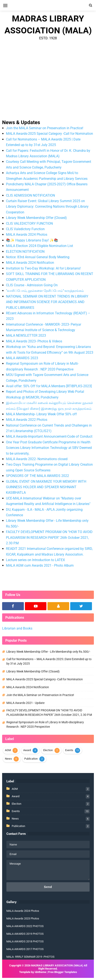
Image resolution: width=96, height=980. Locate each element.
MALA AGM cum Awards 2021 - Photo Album (40, 565)
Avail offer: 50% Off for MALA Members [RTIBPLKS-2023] (49, 386)
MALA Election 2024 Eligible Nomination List (39, 246)
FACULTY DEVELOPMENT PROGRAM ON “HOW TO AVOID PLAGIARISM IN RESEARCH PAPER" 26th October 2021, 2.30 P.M (49, 538)
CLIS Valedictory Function (25, 229)
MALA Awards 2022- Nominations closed (37, 459)
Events (69, 750)
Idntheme (40, 972)
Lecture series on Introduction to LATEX (35, 560)
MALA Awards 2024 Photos (27, 235)
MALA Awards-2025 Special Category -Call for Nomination (49, 134)
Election (48, 750)
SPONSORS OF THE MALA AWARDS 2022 (37, 476)
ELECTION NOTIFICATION (25, 252)
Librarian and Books (17, 628)
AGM (8, 750)
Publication (31, 759)
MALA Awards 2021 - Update (25, 703)
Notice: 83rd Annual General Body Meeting (38, 257)
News (8, 759)
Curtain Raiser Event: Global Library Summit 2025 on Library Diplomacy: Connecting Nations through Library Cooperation (47, 207)
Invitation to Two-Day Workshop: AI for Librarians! (43, 268)
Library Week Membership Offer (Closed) (36, 218)
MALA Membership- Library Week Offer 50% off (41, 414)
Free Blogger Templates (63, 972)
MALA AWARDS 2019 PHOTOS (25, 934)
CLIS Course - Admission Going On (32, 285)
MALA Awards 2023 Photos (23, 918)
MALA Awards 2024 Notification (30, 263)
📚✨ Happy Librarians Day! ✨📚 (32, 240)
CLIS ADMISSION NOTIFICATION (30, 195)
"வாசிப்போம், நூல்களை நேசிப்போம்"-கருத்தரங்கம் (45, 291)
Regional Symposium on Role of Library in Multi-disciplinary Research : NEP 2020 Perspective (45, 724)
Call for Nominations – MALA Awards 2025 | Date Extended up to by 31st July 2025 (49, 661)
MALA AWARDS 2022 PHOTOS (25, 926)
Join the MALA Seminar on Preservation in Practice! (45, 128)
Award (27, 750)
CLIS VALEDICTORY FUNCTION (29, 223)
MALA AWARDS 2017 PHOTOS (25, 949)
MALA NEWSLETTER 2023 (26, 335)
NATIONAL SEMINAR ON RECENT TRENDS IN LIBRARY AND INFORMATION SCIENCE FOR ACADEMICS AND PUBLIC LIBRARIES (47, 302)
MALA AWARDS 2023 (22, 358)
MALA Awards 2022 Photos (27, 420)
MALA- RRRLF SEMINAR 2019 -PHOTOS (30, 957)
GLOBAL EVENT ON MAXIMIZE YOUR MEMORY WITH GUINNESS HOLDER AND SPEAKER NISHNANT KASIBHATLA (46, 487)
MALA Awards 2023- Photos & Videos (34, 341)
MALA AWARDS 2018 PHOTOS (25, 941)
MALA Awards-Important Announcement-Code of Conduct (49, 436)
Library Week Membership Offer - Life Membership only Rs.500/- (48, 652)
